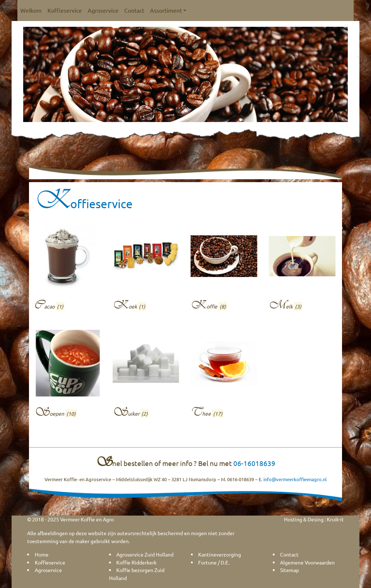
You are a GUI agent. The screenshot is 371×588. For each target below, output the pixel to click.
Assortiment (168, 10)
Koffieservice (65, 10)
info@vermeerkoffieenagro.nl (295, 479)
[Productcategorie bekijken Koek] (146, 269)
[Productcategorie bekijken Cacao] (68, 269)
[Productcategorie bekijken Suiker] (146, 376)
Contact (134, 10)
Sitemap (289, 570)
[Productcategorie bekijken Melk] (302, 269)
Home (42, 554)
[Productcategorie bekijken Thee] (224, 376)
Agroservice (103, 10)
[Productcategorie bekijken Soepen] (68, 376)
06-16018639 (254, 463)
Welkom (31, 10)
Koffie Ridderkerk (136, 562)
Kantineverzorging (220, 554)
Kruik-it (335, 519)
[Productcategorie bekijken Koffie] (224, 269)
